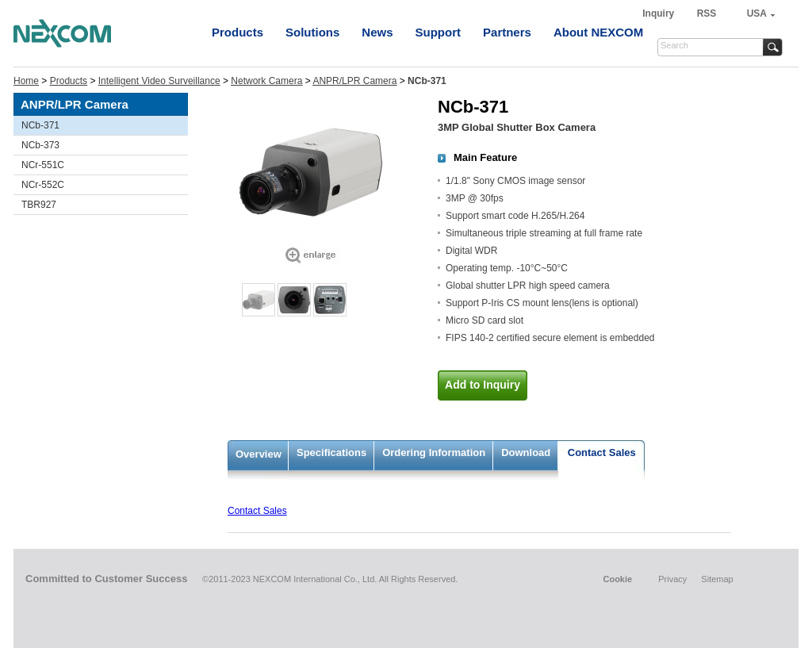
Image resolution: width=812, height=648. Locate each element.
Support (439, 32)
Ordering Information (434, 452)
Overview (259, 454)
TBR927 (39, 205)
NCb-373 (40, 145)
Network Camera (266, 81)
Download (526, 452)
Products (237, 32)
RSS (707, 13)
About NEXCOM (598, 32)
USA (757, 13)
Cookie (617, 579)
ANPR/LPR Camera (354, 81)
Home (26, 81)
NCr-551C (43, 165)
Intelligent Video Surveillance (159, 81)
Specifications (331, 452)
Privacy (672, 579)
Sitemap (717, 579)
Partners (507, 32)
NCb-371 (40, 125)
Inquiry (659, 13)
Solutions (312, 32)
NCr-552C (43, 185)
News (377, 32)
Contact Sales (602, 452)
